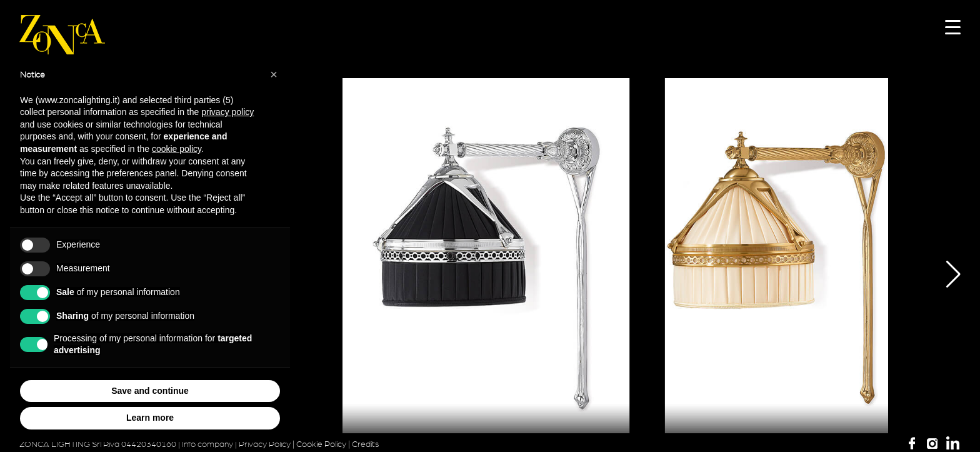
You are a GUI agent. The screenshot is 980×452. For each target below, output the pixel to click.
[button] (944, 274)
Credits (365, 444)
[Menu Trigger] (953, 27)
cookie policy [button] (177, 149)
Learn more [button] (150, 418)
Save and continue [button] (150, 391)
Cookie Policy (321, 444)
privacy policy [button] (227, 112)
